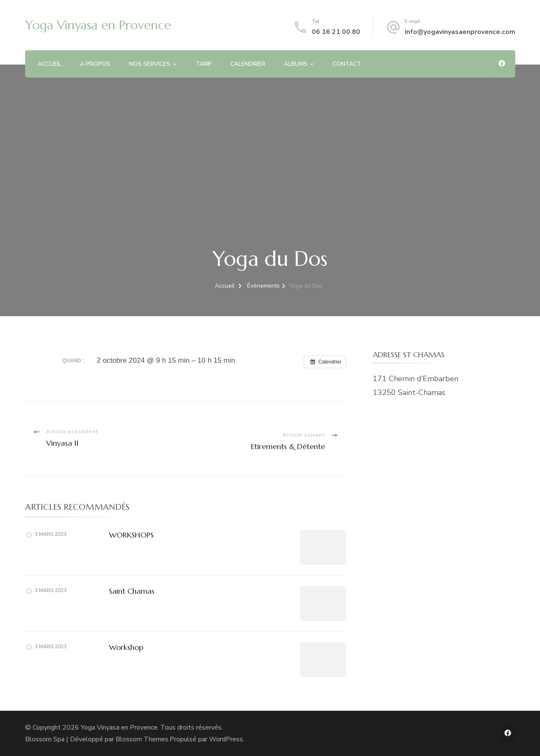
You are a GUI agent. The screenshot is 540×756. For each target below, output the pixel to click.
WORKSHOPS (131, 535)
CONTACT (347, 64)
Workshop (126, 647)
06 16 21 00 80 (336, 32)
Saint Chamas (132, 591)
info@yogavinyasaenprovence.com (460, 32)
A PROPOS (95, 64)
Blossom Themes (142, 739)
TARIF (204, 64)
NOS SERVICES (150, 64)
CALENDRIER (248, 64)
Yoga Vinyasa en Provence (98, 25)
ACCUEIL (49, 64)
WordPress (226, 739)
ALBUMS (296, 64)
